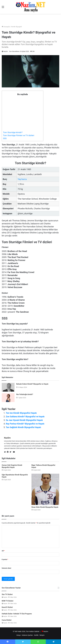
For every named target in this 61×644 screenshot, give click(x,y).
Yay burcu (22, 179)
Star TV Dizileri (7, 594)
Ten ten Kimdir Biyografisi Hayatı (21, 413)
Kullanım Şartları (27, 635)
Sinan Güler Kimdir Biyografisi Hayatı (45, 507)
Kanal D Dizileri (7, 607)
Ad (3, 551)
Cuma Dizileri (7, 620)
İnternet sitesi (6, 568)
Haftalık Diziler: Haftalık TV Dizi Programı (17, 614)
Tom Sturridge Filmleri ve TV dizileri (19, 135)
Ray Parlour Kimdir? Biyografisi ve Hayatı (25, 424)
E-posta (5, 559)
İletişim (42, 635)
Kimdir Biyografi (16, 27)
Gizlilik (36, 635)
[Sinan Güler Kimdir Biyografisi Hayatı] (45, 489)
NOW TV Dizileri (8, 601)
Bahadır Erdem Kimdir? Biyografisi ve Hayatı (32, 384)
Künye (19, 635)
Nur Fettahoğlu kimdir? (25, 394)
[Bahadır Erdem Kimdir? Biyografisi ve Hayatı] (8, 387)
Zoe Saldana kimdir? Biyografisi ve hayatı (25, 417)
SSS (5, 138)
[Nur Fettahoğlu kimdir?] (8, 398)
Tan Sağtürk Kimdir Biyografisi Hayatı (23, 427)
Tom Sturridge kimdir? (13, 132)
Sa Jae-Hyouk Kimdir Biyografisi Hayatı (24, 420)
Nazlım (46, 631)
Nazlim (6, 51)
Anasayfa (6, 27)
